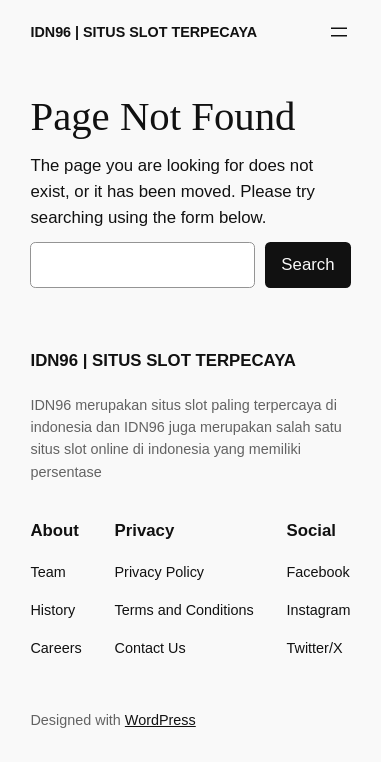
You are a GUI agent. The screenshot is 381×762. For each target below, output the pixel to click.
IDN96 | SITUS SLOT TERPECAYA (143, 32)
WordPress (160, 720)
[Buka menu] (339, 32)
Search (307, 264)
